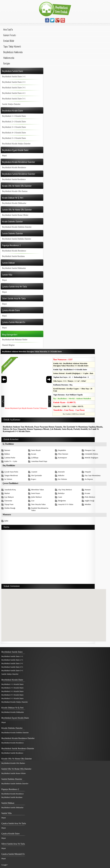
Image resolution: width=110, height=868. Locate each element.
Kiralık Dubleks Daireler (12, 728)
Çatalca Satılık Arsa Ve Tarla (14, 823)
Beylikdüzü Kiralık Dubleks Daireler (17, 227)
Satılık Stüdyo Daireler (11, 104)
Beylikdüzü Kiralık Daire (12, 680)
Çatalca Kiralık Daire (10, 834)
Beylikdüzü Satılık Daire (12, 652)
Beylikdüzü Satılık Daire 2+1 (14, 82)
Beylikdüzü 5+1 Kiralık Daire (14, 138)
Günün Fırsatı (10, 35)
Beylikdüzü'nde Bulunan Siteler (15, 340)
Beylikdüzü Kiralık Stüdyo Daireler (16, 144)
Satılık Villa (7, 813)
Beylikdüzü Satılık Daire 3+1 (14, 88)
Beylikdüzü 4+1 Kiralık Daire (14, 133)
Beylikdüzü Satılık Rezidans (13, 256)
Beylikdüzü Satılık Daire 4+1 (14, 93)
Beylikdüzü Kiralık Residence (14, 167)
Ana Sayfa (8, 29)
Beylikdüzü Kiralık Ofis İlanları (15, 191)
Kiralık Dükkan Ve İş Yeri (12, 708)
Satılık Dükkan (8, 803)
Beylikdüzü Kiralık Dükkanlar (14, 203)
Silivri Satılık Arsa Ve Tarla (13, 844)
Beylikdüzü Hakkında (13, 52)
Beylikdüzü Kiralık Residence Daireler (18, 738)
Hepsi (4, 156)
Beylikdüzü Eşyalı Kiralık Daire (15, 718)
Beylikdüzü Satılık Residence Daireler (18, 748)
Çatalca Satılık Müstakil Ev (13, 854)
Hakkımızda (9, 58)
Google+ (5, 865)
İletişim (7, 63)
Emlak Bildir (9, 41)
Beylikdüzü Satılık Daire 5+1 (14, 99)
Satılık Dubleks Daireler (12, 779)
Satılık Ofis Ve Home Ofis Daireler (16, 769)
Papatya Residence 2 (10, 789)
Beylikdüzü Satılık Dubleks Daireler (17, 239)
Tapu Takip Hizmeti (12, 46)
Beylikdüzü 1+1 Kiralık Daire (14, 116)
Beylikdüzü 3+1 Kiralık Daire (14, 127)
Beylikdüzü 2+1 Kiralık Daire (14, 122)
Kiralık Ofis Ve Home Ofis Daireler (17, 759)
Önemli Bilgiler (8, 345)
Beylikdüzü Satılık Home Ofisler (15, 215)
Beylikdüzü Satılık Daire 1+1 (14, 77)
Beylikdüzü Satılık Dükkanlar (14, 268)
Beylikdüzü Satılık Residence (14, 179)
